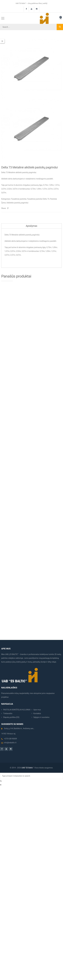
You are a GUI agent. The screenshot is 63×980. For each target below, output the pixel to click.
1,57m (45, 189)
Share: (4, 208)
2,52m (9, 189)
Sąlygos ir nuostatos (42, 717)
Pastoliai (53, 199)
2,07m (4, 189)
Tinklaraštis (8, 713)
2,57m (56, 189)
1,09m (51, 185)
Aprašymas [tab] (31, 226)
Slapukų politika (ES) (11, 717)
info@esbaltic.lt (10, 743)
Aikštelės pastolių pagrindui (17, 203)
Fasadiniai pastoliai (19, 199)
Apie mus (37, 710)
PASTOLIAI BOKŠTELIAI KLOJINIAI (17, 710)
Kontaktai (37, 713)
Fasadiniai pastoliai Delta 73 (38, 199)
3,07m (15, 189)
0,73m (46, 185)
